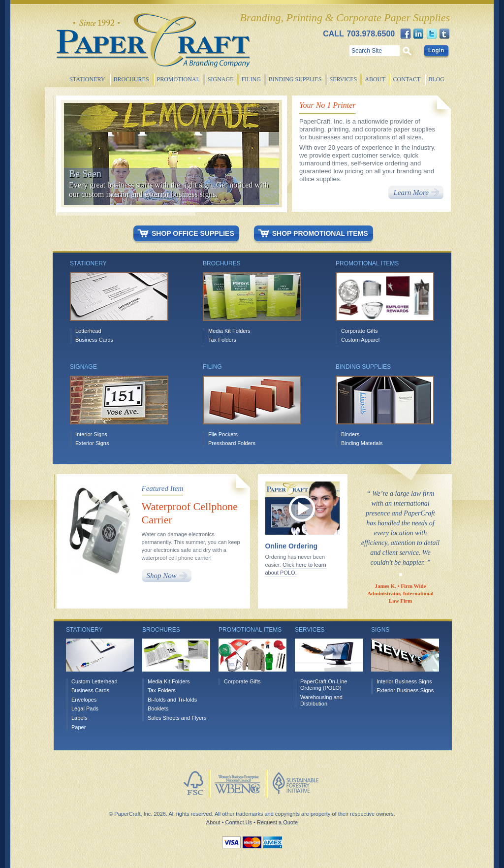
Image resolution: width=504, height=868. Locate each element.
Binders (350, 434)
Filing (251, 79)
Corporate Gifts (360, 331)
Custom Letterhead (94, 681)
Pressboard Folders (232, 443)
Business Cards (94, 340)
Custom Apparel (360, 340)
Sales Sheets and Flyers (177, 718)
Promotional (178, 79)
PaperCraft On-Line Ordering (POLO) (324, 685)
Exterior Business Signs (405, 690)
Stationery (87, 79)
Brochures (131, 79)
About (375, 79)
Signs (380, 630)
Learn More (411, 193)
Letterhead (88, 331)
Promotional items (367, 263)
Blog (436, 79)
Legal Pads (85, 708)
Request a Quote (277, 822)
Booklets (158, 708)
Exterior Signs (92, 443)
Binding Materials (362, 443)
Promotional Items (250, 630)
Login (436, 51)
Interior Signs (91, 434)
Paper (79, 727)
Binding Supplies (295, 79)
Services (344, 79)
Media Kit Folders (229, 331)
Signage (221, 79)
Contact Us (239, 822)
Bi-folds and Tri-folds (172, 700)
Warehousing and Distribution (321, 701)
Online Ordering (292, 546)
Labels (79, 718)
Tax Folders (222, 340)
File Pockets (223, 434)
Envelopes (84, 700)
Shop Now (162, 576)
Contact (407, 79)
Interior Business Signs (404, 681)
